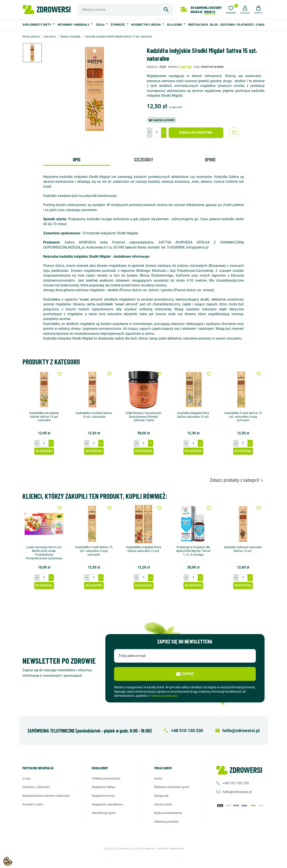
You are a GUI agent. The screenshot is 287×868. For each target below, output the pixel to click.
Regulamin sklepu (104, 787)
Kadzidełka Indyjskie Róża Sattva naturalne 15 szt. (144, 549)
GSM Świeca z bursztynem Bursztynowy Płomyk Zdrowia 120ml (143, 417)
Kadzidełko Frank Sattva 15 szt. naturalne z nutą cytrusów (243, 417)
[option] (36, 53)
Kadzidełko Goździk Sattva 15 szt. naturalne (94, 415)
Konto (158, 778)
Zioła (101, 25)
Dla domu (175, 25)
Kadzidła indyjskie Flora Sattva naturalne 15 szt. (193, 415)
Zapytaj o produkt (162, 120)
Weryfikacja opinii (104, 813)
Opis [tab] (77, 159)
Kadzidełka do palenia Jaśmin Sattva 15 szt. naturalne (44, 417)
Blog (214, 25)
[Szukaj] (125, 10)
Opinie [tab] (210, 159)
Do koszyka (44, 451)
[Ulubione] (231, 9)
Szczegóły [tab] (143, 159)
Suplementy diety (37, 25)
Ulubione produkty (166, 822)
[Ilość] (157, 133)
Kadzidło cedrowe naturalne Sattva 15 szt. (243, 549)
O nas (260, 25)
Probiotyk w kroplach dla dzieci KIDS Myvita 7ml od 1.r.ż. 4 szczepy (193, 551)
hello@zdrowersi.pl (237, 792)
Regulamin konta (103, 796)
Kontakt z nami (33, 804)
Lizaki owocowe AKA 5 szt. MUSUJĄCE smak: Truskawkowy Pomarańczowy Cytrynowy (44, 553)
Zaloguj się (161, 796)
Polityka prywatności (106, 778)
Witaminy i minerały (74, 25)
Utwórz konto (163, 804)
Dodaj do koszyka (196, 133)
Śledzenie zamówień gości (172, 787)
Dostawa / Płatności (237, 25)
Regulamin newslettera (107, 804)
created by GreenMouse (170, 849)
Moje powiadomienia (168, 813)
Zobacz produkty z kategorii (237, 480)
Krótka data (198, 25)
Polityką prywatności (163, 696)
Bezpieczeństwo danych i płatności (46, 796)
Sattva (186, 67)
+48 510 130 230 (236, 783)
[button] (245, 9)
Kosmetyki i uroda (146, 25)
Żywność (118, 25)
